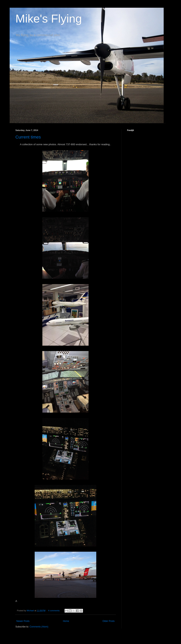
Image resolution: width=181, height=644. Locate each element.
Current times (28, 137)
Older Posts (109, 621)
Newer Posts (23, 621)
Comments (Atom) (39, 627)
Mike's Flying (49, 19)
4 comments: (54, 611)
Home (66, 621)
